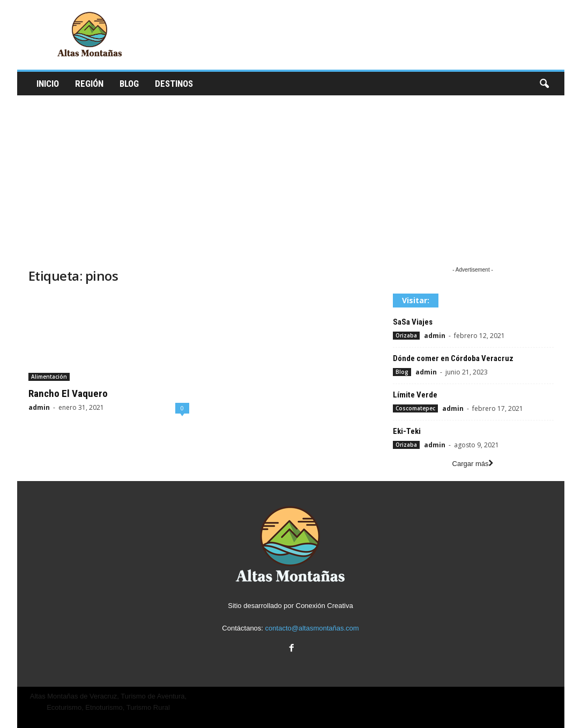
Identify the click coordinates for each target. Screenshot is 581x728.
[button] (544, 84)
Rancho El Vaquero (68, 393)
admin (39, 407)
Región (89, 84)
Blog (129, 84)
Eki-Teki (407, 431)
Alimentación (49, 377)
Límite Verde (415, 395)
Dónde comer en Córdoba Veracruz (453, 358)
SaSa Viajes (413, 322)
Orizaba (406, 335)
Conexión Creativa (325, 606)
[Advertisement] (291, 176)
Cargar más (473, 464)
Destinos (174, 84)
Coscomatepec (415, 408)
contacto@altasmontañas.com (312, 628)
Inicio (48, 84)
